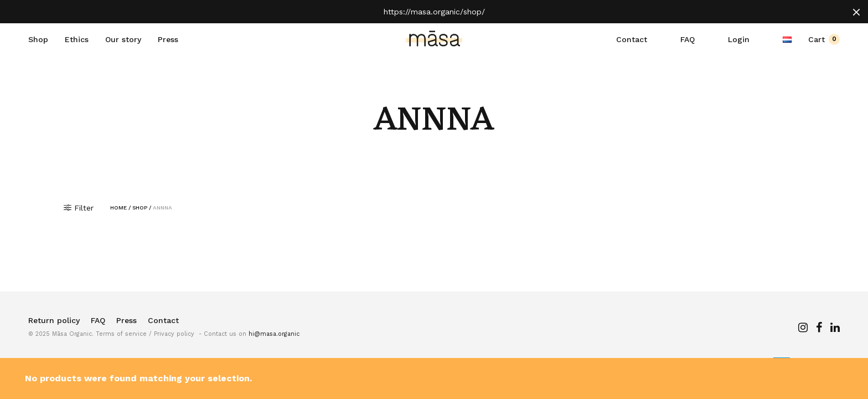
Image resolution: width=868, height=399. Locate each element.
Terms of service (121, 334)
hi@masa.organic (274, 334)
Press (168, 39)
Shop (38, 39)
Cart (824, 39)
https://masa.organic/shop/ (434, 12)
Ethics (77, 39)
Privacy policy (174, 334)
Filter (79, 208)
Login (739, 39)
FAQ (688, 39)
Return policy (54, 320)
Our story (123, 39)
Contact (632, 39)
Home (118, 208)
